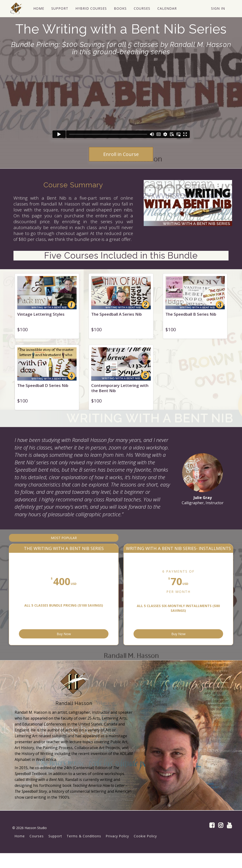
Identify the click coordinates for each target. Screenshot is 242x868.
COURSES (142, 8)
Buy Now (91, 647)
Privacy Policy (117, 851)
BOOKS (120, 8)
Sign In (218, 8)
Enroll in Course (121, 154)
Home (20, 851)
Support (55, 851)
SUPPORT (59, 8)
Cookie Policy (145, 851)
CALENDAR (167, 8)
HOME (38, 8)
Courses (37, 851)
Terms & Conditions (84, 851)
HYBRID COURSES (91, 8)
